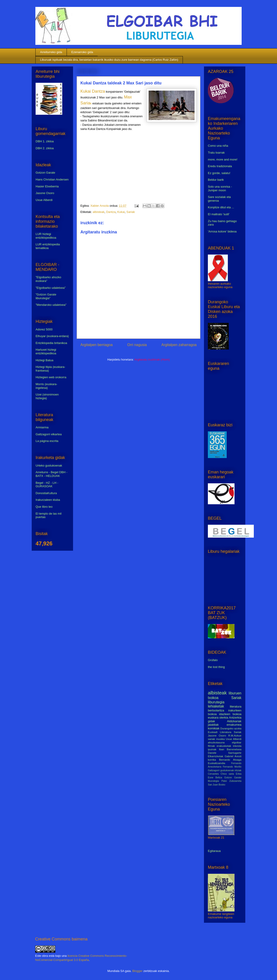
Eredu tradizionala (220, 166)
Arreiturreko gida (51, 52)
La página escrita (47, 441)
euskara (213, 718)
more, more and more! (223, 159)
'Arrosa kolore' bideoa (222, 231)
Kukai (121, 212)
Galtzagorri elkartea (49, 434)
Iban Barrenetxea (230, 749)
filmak (211, 746)
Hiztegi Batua (44, 360)
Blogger (137, 971)
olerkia (224, 718)
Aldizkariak (234, 721)
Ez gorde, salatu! (219, 173)
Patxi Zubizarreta (231, 781)
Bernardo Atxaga (230, 760)
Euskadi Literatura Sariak (225, 732)
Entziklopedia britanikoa (51, 343)
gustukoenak (227, 770)
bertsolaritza (216, 710)
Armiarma (42, 427)
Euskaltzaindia (216, 763)
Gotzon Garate (45, 173)
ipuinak (212, 749)
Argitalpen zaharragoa (179, 345)
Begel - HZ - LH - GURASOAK (47, 485)
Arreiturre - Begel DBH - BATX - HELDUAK (51, 474)
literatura (236, 706)
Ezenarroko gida (82, 52)
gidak (211, 721)
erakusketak (224, 746)
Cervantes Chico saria (221, 774)
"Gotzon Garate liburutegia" (46, 296)
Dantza (111, 212)
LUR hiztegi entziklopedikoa (46, 236)
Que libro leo (44, 507)
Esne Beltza (215, 778)
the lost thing (216, 667)
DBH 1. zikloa (45, 141)
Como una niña (218, 146)
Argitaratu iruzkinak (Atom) (152, 360)
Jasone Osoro (45, 193)
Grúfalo (213, 660)
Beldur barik (216, 180)
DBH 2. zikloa (45, 148)
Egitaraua (214, 851)
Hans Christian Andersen (52, 179)
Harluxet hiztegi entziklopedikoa (46, 351)
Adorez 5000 (44, 329)
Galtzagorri (214, 770)
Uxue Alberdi (44, 200)
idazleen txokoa (230, 714)
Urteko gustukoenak (49, 466)
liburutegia (216, 702)
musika (220, 739)
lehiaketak (216, 706)
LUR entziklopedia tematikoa (48, 246)
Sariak (131, 212)
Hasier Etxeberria (47, 186)
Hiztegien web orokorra (51, 377)
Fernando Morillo (232, 767)
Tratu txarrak (216, 153)
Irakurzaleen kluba (48, 500)
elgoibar (237, 742)
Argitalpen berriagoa (96, 345)
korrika (212, 760)
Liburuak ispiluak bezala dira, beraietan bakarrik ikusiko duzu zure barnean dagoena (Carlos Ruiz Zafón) (109, 60)
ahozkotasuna (216, 742)
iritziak (238, 770)
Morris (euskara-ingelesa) (47, 386)
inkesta (237, 746)
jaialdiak (213, 725)
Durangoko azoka (231, 728)
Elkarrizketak (216, 756)
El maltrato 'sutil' (219, 214)
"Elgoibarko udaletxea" (51, 288)
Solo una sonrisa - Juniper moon (220, 188)
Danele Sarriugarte (225, 753)
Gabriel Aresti (233, 756)
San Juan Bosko (217, 785)
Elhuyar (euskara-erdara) (52, 336)
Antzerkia (235, 718)
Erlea (239, 774)
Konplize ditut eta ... (221, 207)
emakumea (234, 725)
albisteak (98, 212)
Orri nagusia (137, 345)
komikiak (214, 728)
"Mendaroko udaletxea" (51, 305)
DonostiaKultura (46, 493)
